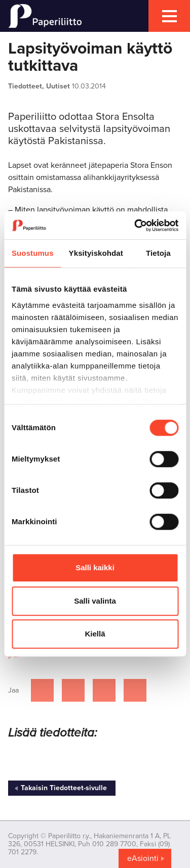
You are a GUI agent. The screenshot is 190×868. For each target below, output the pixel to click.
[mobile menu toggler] (169, 16)
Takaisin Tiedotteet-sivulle (64, 788)
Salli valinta (95, 601)
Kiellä (95, 634)
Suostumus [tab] (33, 253)
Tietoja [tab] (158, 253)
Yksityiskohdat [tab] (96, 253)
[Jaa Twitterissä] (73, 690)
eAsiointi (143, 858)
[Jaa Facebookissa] (42, 690)
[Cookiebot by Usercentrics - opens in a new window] (135, 225)
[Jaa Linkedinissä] (104, 690)
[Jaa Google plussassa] (135, 690)
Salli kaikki (95, 567)
